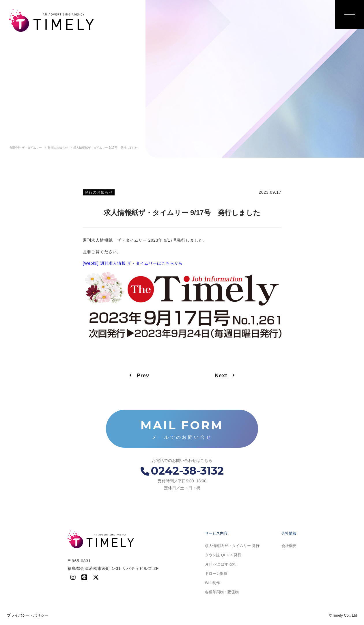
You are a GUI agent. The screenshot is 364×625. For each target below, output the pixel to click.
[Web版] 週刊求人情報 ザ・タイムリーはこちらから (133, 263)
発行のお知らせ (99, 192)
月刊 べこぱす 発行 (221, 564)
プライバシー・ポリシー (28, 615)
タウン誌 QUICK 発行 (223, 555)
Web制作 (213, 583)
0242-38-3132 (182, 471)
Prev (139, 376)
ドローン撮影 (216, 573)
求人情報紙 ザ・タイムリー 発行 (232, 546)
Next (225, 376)
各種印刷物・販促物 (222, 592)
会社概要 (289, 546)
